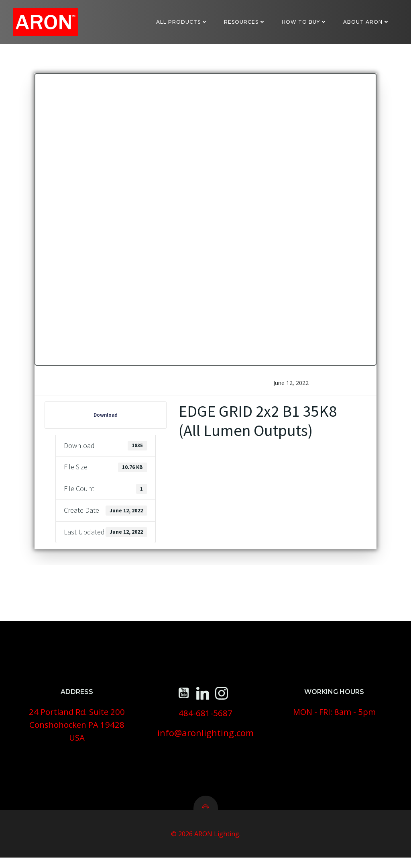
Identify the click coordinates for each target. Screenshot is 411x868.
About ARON (367, 22)
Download (106, 420)
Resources (245, 22)
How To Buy (305, 22)
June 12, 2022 (291, 388)
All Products (182, 22)
